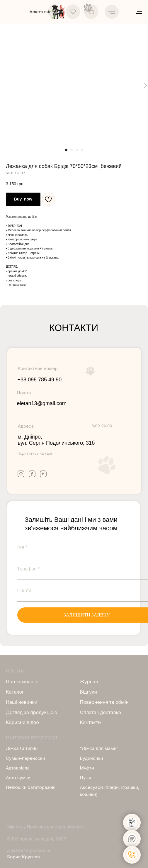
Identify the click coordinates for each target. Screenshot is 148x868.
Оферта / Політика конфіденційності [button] (45, 827)
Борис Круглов (24, 857)
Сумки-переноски (25, 758)
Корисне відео (22, 722)
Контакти (90, 722)
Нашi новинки (22, 702)
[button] (55, 12)
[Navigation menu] (112, 12)
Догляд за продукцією (32, 712)
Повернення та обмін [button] (104, 702)
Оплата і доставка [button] (101, 712)
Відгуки (89, 692)
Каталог (15, 692)
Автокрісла (18, 768)
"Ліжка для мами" (99, 748)
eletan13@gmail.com (42, 403)
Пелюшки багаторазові (31, 787)
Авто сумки (18, 778)
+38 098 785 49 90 (40, 380)
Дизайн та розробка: (29, 850)
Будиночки (92, 758)
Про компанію (22, 682)
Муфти (87, 768)
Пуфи (86, 778)
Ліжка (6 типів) (22, 748)
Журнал (89, 682)
